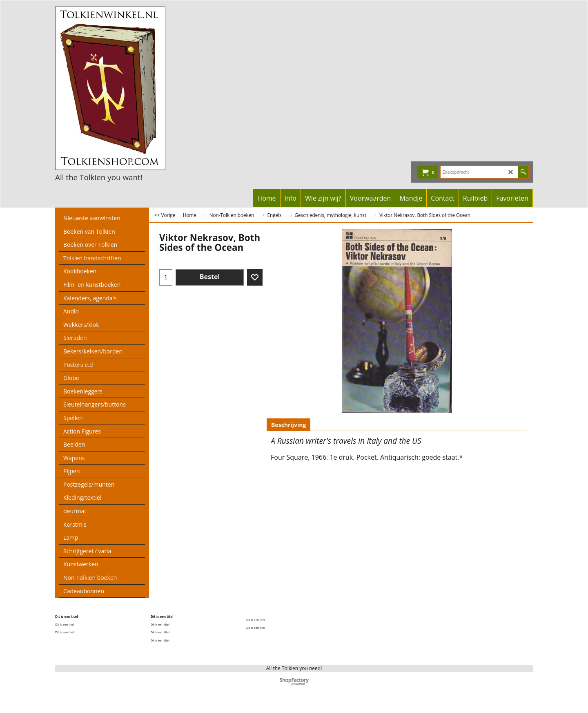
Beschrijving (288, 425)
